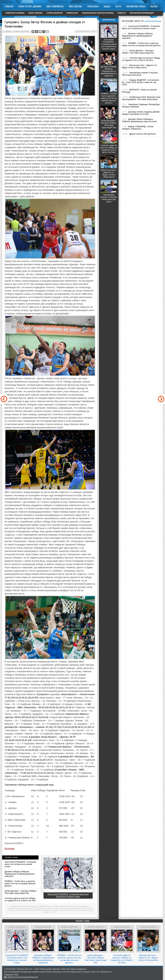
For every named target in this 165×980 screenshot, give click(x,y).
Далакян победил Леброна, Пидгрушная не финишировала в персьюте (20, 874)
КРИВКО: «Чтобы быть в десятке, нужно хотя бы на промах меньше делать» (20, 884)
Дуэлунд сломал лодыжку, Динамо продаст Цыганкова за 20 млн (141, 113)
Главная (8, 31)
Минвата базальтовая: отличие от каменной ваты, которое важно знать (40, 906)
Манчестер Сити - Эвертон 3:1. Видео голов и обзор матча (109, 174)
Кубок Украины (35, 13)
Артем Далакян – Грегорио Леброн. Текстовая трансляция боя (21, 892)
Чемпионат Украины (15, 13)
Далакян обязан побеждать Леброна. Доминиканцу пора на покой (139, 120)
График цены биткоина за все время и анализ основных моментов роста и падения (50, 909)
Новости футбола (21, 31)
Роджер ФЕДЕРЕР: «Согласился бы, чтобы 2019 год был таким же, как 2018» (140, 82)
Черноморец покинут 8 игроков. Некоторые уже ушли (109, 198)
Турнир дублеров (55, 13)
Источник (10, 849)
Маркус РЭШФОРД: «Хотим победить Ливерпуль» (138, 128)
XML (16, 975)
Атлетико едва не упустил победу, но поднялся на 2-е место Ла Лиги (20, 899)
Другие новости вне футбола (142, 134)
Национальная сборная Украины (98, 13)
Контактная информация (142, 13)
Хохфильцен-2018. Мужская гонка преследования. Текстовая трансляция (141, 98)
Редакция (8, 975)
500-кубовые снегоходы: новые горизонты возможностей (57, 908)
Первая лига (72, 13)
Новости (122, 13)
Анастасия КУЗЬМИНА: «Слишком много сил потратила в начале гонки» (20, 864)
